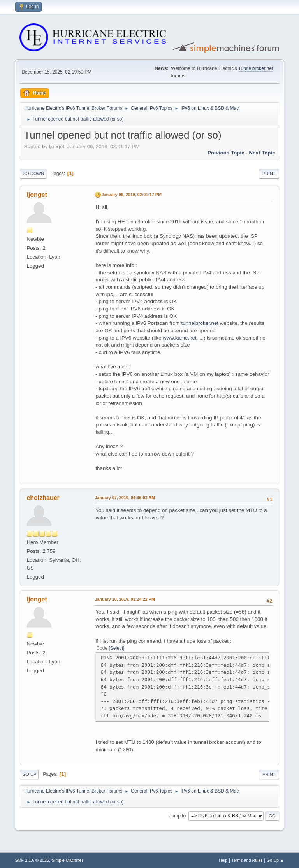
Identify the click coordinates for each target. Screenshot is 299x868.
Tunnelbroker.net (256, 68)
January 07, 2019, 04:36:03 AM (125, 498)
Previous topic (226, 153)
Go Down (33, 174)
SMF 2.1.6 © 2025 (32, 860)
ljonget (37, 195)
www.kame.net (180, 338)
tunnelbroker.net (200, 323)
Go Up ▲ (275, 860)
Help (223, 860)
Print (269, 174)
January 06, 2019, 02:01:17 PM (131, 195)
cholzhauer (43, 498)
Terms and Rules (247, 860)
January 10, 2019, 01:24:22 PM (125, 599)
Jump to (178, 816)
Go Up (29, 774)
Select (117, 648)
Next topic (262, 153)
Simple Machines (68, 860)
